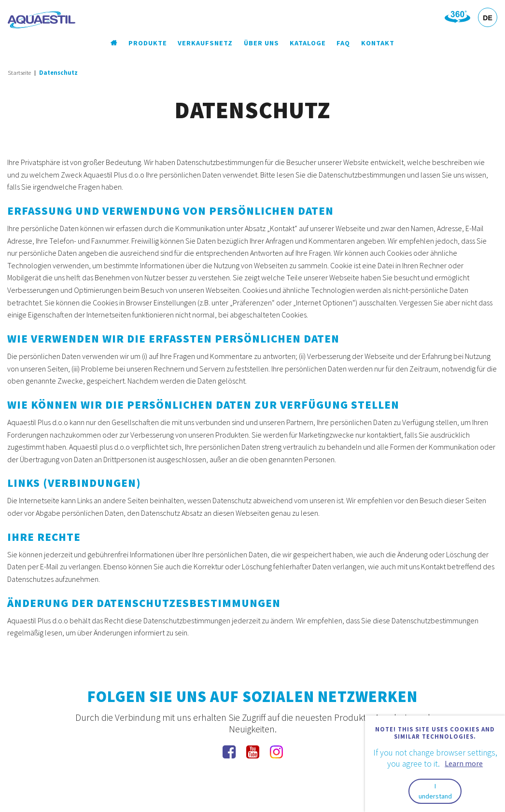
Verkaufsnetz (205, 43)
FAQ (343, 43)
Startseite (19, 73)
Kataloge (308, 43)
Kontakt (378, 43)
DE (487, 18)
